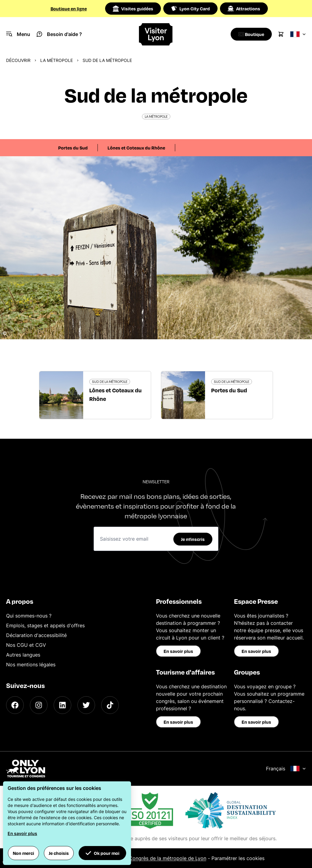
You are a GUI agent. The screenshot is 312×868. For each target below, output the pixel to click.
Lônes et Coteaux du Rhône (136, 148)
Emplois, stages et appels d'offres (45, 625)
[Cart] (281, 34)
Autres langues (23, 655)
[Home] (156, 34)
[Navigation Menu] (18, 34)
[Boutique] (250, 34)
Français (286, 769)
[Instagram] (39, 705)
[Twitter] (86, 705)
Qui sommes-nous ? (29, 616)
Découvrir (18, 60)
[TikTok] (110, 705)
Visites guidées (133, 9)
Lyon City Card (190, 9)
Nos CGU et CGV (26, 645)
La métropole (57, 60)
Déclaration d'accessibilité (36, 635)
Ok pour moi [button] (102, 853)
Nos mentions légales (31, 665)
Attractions (244, 9)
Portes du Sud (73, 148)
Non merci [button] (23, 853)
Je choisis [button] (59, 853)
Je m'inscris (193, 539)
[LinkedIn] (62, 705)
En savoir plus (178, 651)
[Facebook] (15, 705)
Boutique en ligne (69, 9)
